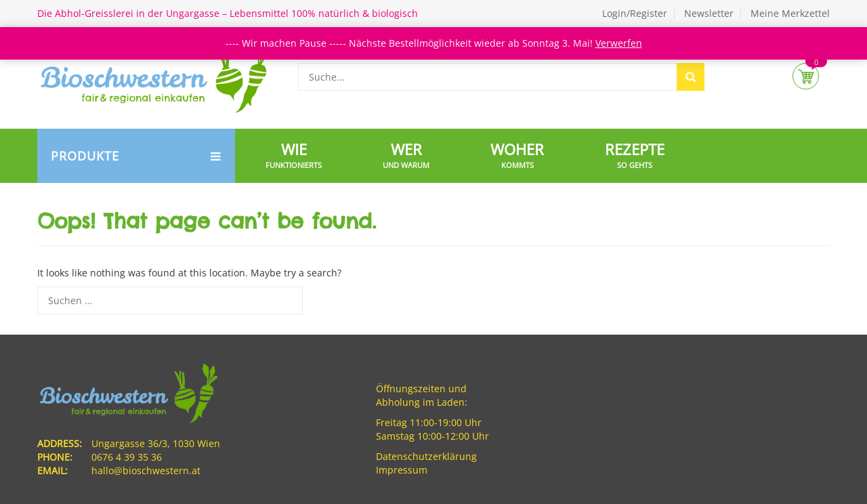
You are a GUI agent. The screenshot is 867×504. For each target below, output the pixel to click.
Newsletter (709, 13)
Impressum (402, 470)
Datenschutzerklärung (426, 456)
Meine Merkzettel (790, 13)
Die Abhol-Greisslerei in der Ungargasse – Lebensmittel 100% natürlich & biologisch (228, 13)
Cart (806, 76)
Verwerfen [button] (619, 43)
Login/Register (635, 13)
